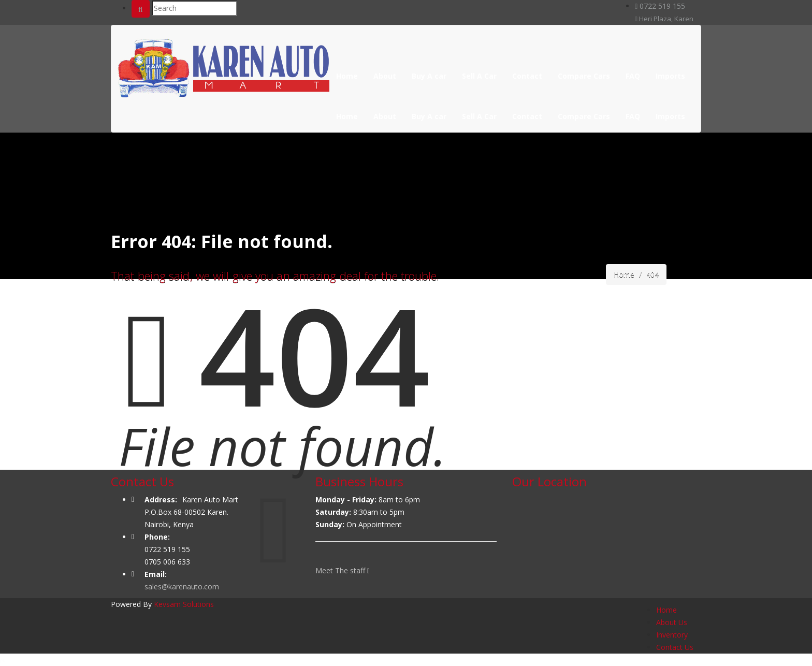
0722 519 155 (660, 6)
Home (347, 76)
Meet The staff (343, 570)
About (385, 76)
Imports (670, 76)
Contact (527, 76)
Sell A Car (479, 76)
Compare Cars (584, 76)
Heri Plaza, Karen (664, 19)
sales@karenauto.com (182, 587)
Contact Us (675, 647)
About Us (672, 622)
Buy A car (429, 76)
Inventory (672, 635)
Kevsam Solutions (184, 604)
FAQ (633, 76)
